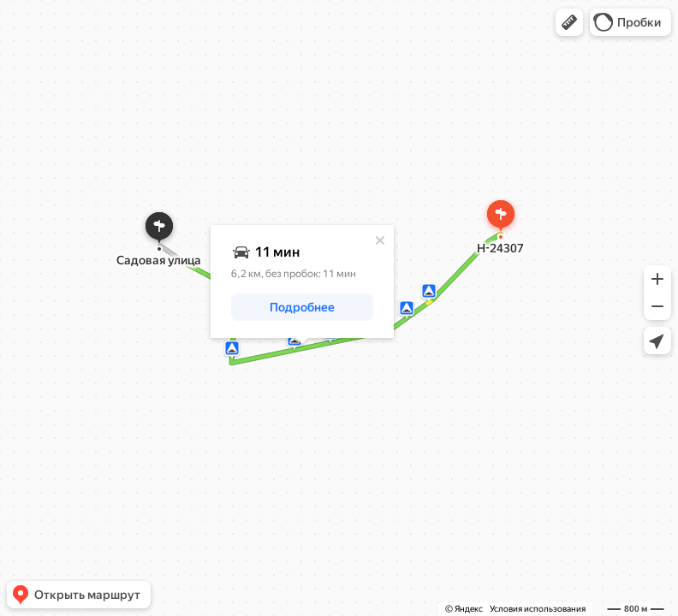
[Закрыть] (380, 240)
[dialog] (302, 281)
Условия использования (538, 609)
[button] (569, 22)
